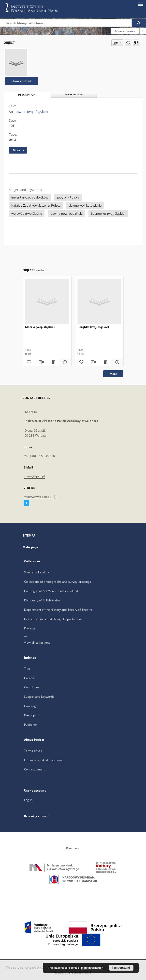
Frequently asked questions (43, 760)
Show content (22, 81)
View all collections (37, 643)
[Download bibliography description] (41, 362)
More (113, 374)
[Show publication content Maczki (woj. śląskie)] (53, 362)
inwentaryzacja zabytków (30, 197)
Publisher (31, 725)
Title (27, 669)
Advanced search (125, 31)
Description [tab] (27, 95)
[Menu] (140, 4)
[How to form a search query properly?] (143, 31)
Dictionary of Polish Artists (42, 600)
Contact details (35, 769)
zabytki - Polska (68, 197)
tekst (13, 140)
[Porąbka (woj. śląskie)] (99, 302)
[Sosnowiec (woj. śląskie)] (16, 62)
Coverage (31, 706)
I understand (121, 968)
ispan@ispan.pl (34, 476)
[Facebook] (26, 503)
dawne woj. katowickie (85, 206)
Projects (30, 628)
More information (92, 968)
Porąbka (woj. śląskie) (93, 327)
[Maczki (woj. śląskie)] (47, 302)
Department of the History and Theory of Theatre (58, 610)
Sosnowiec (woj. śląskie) (108, 214)
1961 (12, 126)
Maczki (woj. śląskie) (40, 327)
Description (32, 715)
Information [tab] (74, 94)
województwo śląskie (27, 214)
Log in (28, 800)
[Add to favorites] (128, 43)
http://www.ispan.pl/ (40, 497)
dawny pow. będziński (66, 214)
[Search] (139, 23)
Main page (30, 547)
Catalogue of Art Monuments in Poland (51, 591)
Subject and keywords (39, 697)
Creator (29, 678)
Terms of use (33, 751)
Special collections (37, 572)
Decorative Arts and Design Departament (53, 619)
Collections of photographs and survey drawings (58, 582)
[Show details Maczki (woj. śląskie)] (65, 362)
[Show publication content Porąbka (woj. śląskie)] (105, 362)
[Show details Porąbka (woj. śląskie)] (117, 362)
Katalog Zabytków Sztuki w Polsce (36, 206)
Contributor (32, 687)
